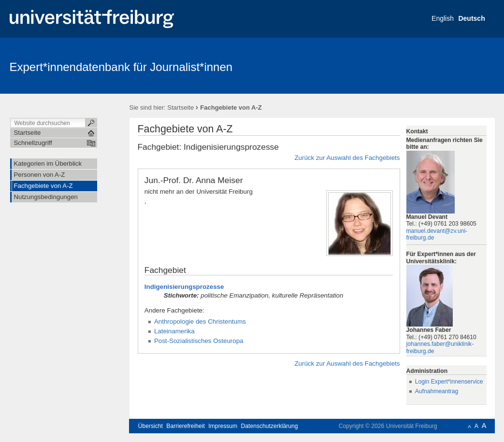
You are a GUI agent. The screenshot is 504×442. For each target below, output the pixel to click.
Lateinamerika (174, 331)
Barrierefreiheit (186, 426)
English (443, 18)
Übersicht (151, 426)
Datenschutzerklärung (270, 426)
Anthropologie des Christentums (200, 321)
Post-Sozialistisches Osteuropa (199, 341)
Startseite (180, 107)
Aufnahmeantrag (437, 391)
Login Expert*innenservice (449, 382)
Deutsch (471, 18)
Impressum (223, 426)
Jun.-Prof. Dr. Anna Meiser (194, 180)
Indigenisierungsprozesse (184, 287)
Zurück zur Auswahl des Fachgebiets (347, 158)
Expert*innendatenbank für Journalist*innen (121, 67)
